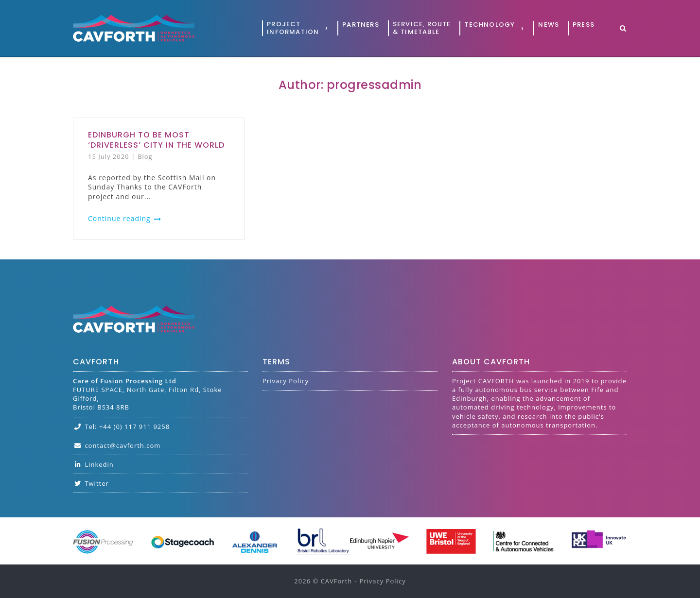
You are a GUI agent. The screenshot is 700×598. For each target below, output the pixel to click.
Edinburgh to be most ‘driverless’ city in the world (156, 140)
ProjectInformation (293, 28)
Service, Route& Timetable (422, 28)
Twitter (91, 483)
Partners (361, 25)
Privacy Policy (286, 381)
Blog (145, 156)
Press (584, 25)
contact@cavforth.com (117, 445)
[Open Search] (623, 29)
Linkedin (93, 464)
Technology (490, 25)
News (549, 25)
